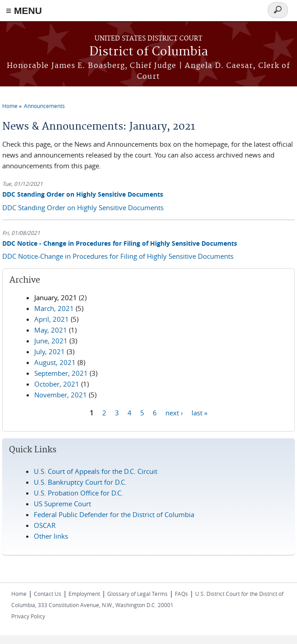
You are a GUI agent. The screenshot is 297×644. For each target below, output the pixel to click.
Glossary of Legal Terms (137, 594)
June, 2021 (51, 341)
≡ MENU (24, 11)
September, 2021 (61, 373)
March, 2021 (54, 308)
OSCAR (45, 525)
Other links (51, 536)
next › (174, 412)
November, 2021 (61, 395)
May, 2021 (51, 330)
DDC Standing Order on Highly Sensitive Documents (83, 194)
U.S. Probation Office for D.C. (78, 493)
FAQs (181, 594)
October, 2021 (57, 384)
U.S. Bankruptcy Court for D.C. (80, 482)
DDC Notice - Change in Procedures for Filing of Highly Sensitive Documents (120, 243)
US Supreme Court (62, 504)
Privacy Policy (28, 616)
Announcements (44, 106)
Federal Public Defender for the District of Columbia (114, 514)
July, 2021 (50, 351)
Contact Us (48, 594)
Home (10, 106)
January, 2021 (56, 297)
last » (199, 412)
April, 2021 (52, 319)
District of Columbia (149, 52)
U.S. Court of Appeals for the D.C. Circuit (96, 471)
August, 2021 (55, 362)
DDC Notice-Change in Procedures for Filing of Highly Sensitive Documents (118, 256)
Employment (84, 594)
